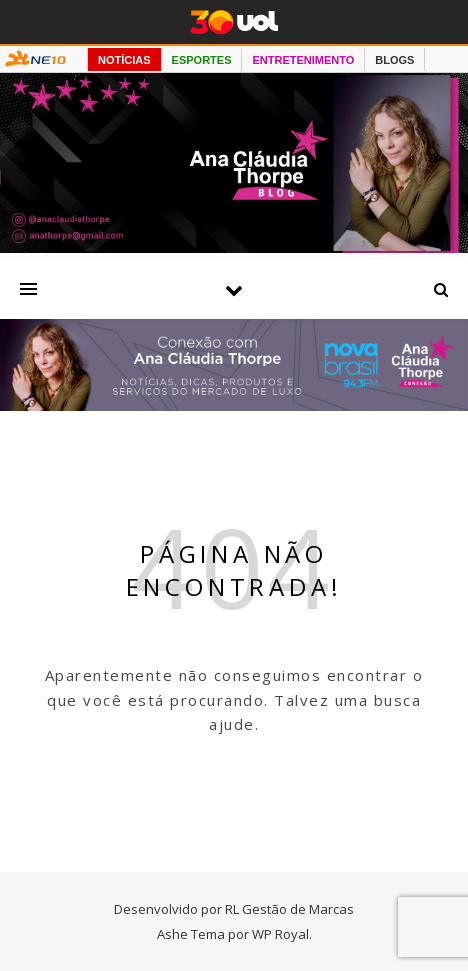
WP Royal (280, 934)
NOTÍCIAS (124, 60)
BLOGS (394, 60)
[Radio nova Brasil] (234, 405)
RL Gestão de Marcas (289, 909)
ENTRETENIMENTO (303, 60)
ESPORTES (202, 60)
